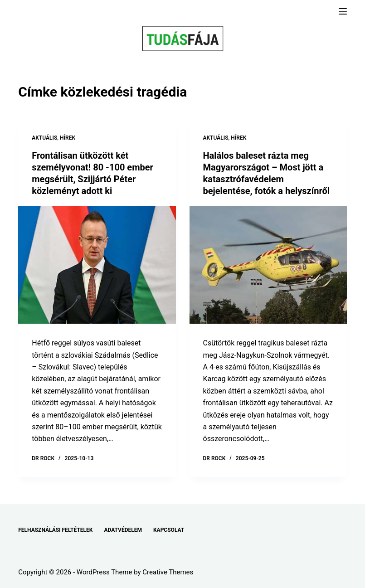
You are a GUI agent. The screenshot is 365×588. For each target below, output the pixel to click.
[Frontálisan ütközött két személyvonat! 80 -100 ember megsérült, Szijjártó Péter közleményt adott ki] (97, 265)
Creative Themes (168, 572)
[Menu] (343, 11)
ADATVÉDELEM (123, 530)
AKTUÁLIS (44, 138)
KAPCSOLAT (169, 530)
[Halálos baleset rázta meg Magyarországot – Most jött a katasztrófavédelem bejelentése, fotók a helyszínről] (268, 265)
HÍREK (68, 138)
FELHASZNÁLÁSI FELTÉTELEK (55, 530)
